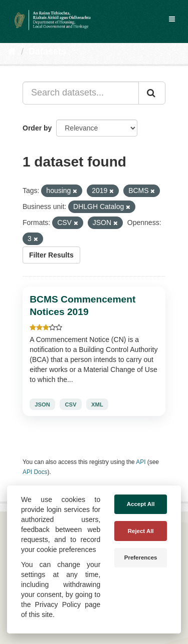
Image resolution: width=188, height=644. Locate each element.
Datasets (47, 51)
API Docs (35, 472)
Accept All (141, 504)
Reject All (141, 531)
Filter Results (51, 255)
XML (97, 404)
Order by (37, 128)
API (141, 462)
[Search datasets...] (81, 93)
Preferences (141, 557)
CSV (70, 404)
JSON (42, 404)
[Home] (12, 51)
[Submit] (152, 93)
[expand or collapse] (172, 19)
